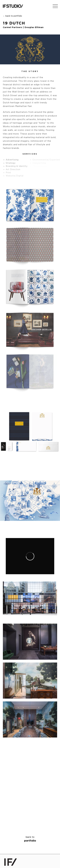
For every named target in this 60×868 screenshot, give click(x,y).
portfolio (30, 839)
